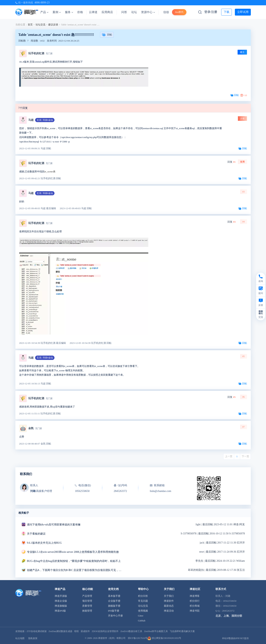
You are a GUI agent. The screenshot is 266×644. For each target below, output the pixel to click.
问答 (124, 12)
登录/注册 (211, 12)
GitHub (142, 621)
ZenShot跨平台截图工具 (156, 631)
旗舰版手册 (114, 606)
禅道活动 (169, 611)
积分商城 (195, 606)
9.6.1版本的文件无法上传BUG (44, 543)
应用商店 (107, 12)
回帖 (107, 35)
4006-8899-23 (42, 3)
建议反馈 (53, 25)
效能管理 (87, 611)
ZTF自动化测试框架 (37, 631)
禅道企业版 (61, 601)
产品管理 (87, 596)
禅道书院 (195, 611)
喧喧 (77, 631)
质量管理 (87, 606)
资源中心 (148, 12)
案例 (57, 12)
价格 (80, 12)
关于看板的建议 (36, 534)
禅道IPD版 (60, 611)
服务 (69, 12)
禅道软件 (169, 601)
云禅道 (93, 12)
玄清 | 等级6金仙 (45, 120)
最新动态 (169, 606)
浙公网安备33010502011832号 (164, 638)
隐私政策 (33, 638)
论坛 (134, 12)
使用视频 (143, 611)
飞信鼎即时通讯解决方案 (182, 631)
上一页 (229, 456)
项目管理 (87, 601)
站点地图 (20, 638)
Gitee (141, 616)
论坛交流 (40, 25)
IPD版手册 (114, 611)
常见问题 (143, 601)
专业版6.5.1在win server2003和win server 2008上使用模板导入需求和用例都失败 (73, 552)
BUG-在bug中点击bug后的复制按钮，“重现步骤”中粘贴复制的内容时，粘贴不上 (74, 561)
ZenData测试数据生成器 (60, 631)
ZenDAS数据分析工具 (131, 631)
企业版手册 (114, 601)
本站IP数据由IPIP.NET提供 (235, 638)
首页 (30, 25)
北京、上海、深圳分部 (229, 616)
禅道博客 (195, 596)
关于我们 (169, 596)
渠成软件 (85, 631)
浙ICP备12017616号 (138, 638)
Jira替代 (179, 12)
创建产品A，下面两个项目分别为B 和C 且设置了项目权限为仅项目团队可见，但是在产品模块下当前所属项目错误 (74, 570)
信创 (166, 12)
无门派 (49, 53)
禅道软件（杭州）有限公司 (112, 638)
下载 (227, 12)
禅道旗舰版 (61, 606)
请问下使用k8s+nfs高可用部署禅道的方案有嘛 (54, 525)
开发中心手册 (115, 616)
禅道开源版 (61, 596)
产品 (44, 12)
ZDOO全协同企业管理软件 (105, 631)
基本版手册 (114, 596)
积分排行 (195, 601)
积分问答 (143, 596)
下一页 (245, 456)
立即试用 (243, 12)
